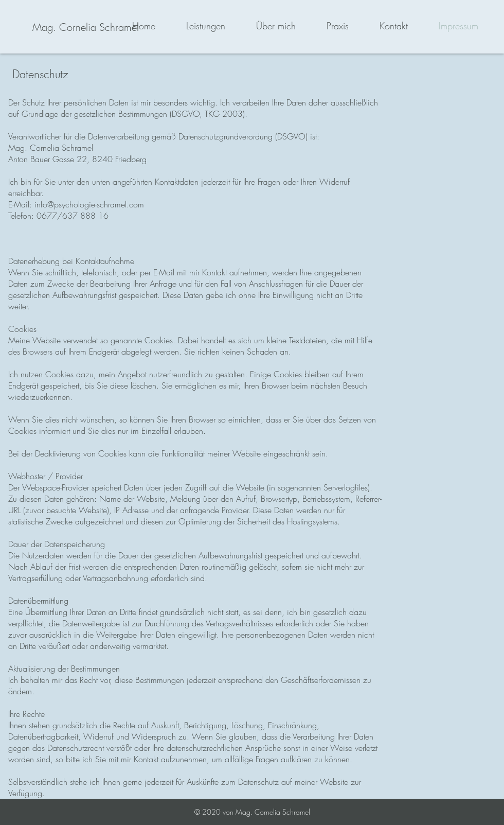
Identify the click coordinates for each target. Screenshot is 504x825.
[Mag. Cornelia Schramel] (86, 27)
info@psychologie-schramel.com (89, 204)
